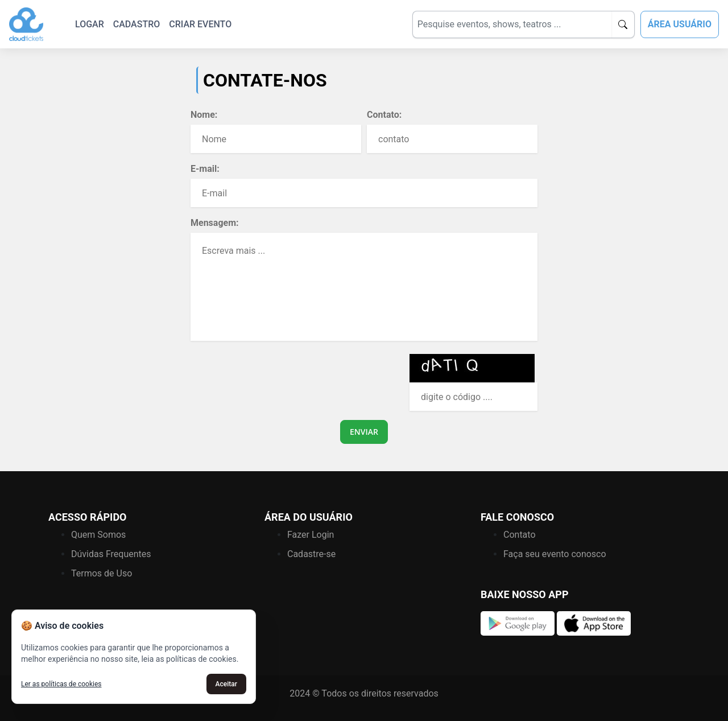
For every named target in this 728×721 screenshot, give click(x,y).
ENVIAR (364, 432)
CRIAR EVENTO (200, 24)
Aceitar (226, 684)
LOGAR (90, 24)
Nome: (204, 115)
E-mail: (205, 169)
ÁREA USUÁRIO (680, 24)
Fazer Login (311, 535)
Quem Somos (98, 535)
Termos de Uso (102, 573)
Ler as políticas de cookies (61, 684)
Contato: (384, 115)
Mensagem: (215, 223)
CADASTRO (136, 24)
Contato (520, 535)
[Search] (512, 24)
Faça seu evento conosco (555, 554)
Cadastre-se (311, 554)
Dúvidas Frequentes (111, 554)
